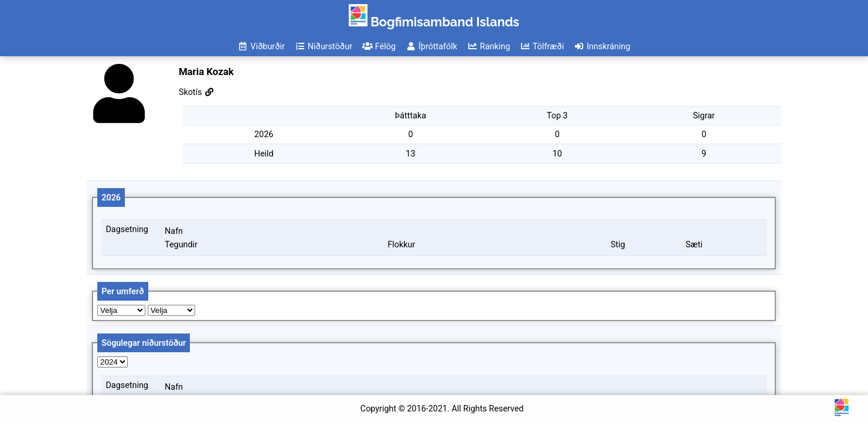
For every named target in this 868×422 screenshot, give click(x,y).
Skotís (197, 92)
